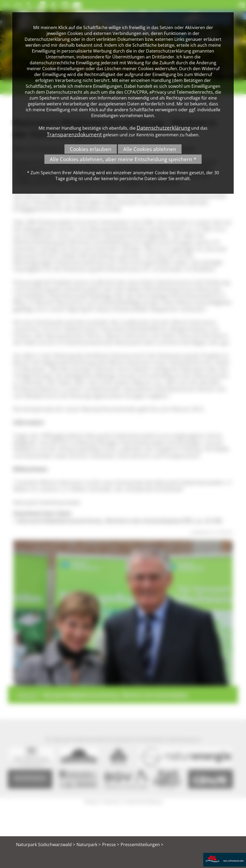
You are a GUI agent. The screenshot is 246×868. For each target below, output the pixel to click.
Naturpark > (89, 845)
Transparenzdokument (74, 134)
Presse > (111, 845)
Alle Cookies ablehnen (150, 149)
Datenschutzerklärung (163, 128)
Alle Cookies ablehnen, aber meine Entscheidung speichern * (123, 159)
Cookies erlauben (91, 149)
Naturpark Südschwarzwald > (46, 845)
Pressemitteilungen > (142, 845)
